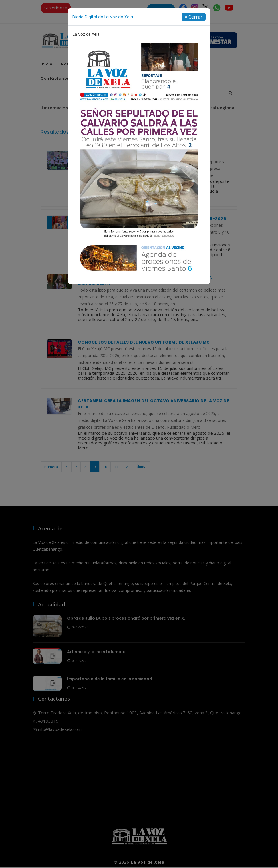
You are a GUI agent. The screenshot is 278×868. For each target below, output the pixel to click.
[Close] (194, 17)
